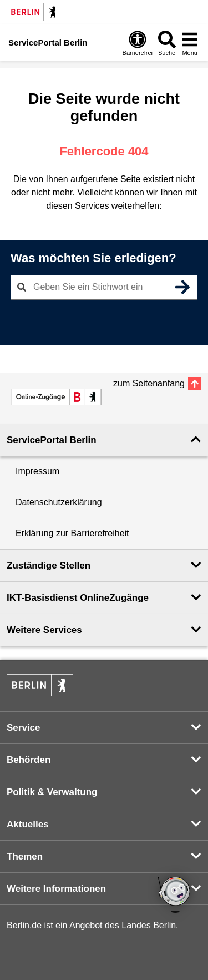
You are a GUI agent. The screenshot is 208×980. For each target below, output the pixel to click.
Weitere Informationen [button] (56, 889)
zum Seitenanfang (149, 383)
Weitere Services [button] (44, 630)
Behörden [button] (29, 760)
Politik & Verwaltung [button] (52, 792)
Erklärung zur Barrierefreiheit (72, 533)
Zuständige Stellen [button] (49, 566)
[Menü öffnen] (190, 43)
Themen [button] (25, 856)
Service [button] (24, 728)
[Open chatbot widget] (175, 896)
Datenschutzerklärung (59, 502)
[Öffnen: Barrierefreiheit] (138, 43)
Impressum (37, 471)
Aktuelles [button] (28, 824)
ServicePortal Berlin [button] (52, 440)
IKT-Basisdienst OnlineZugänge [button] (78, 598)
